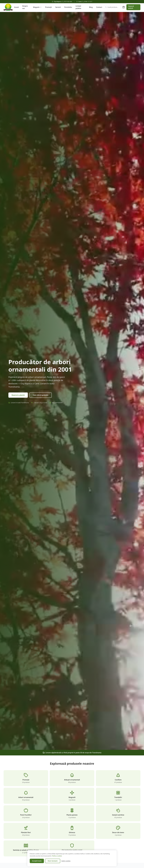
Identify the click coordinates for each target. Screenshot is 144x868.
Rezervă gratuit (131, 7)
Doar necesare (53, 861)
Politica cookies (57, 856)
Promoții (48, 7)
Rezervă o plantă (18, 395)
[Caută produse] (112, 7)
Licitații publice (78, 7)
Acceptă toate (37, 861)
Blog (91, 7)
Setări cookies (66, 861)
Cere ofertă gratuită (41, 395)
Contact (99, 7)
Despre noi (25, 7)
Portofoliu (68, 7)
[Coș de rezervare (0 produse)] (124, 7)
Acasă (16, 7)
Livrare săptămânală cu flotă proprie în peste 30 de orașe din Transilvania (72, 753)
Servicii (58, 7)
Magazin (37, 7)
